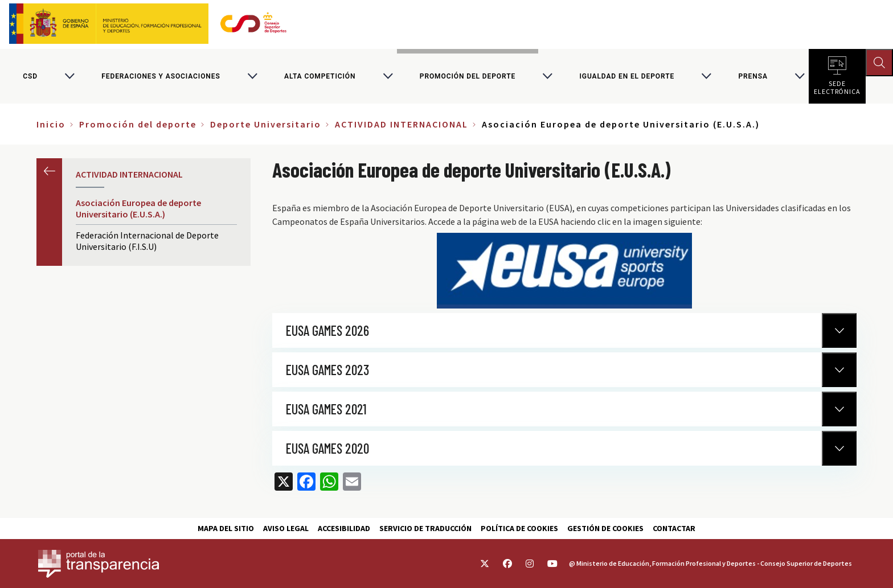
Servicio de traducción (425, 528)
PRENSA (753, 76)
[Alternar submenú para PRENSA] (800, 76)
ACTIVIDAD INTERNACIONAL (402, 124)
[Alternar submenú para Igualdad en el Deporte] (706, 76)
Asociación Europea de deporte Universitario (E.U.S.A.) (138, 208)
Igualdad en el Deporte (627, 76)
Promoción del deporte (468, 76)
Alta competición (320, 76)
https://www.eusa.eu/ (564, 271)
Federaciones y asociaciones (161, 76)
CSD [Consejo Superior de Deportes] (30, 76)
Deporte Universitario (266, 124)
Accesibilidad (344, 528)
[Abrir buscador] (879, 63)
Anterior (49, 171)
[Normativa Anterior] (839, 330)
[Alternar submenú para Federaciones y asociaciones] (252, 76)
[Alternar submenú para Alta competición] (388, 76)
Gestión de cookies (605, 528)
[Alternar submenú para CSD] (69, 76)
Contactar (674, 528)
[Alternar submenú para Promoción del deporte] (547, 76)
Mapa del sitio (226, 528)
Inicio (51, 124)
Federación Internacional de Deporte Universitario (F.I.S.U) (147, 241)
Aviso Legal (286, 528)
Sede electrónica (837, 85)
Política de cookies (519, 528)
